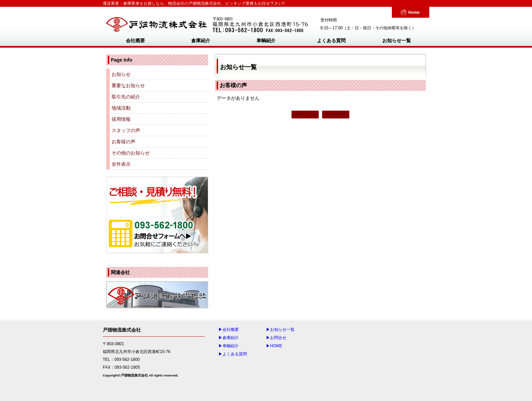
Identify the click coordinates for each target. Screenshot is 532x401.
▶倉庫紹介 (229, 338)
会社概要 (135, 41)
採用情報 (121, 119)
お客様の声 (123, 142)
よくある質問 (331, 41)
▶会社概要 (229, 330)
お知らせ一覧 (397, 41)
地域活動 (121, 108)
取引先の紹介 (126, 97)
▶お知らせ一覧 (280, 330)
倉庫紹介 (201, 41)
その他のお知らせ (131, 153)
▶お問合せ (276, 338)
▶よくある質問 (233, 354)
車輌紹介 (266, 41)
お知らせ (121, 74)
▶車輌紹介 (229, 346)
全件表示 (121, 164)
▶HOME (274, 346)
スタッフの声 (126, 130)
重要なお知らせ (128, 85)
